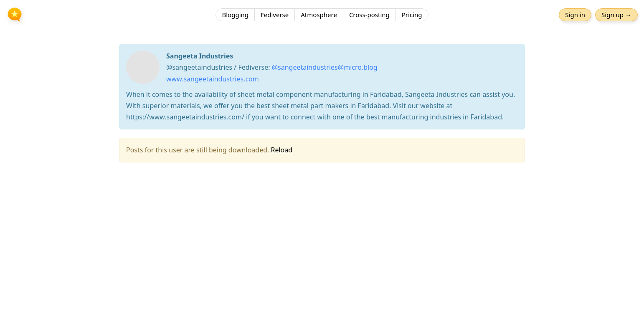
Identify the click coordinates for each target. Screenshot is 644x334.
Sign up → (616, 15)
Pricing (412, 15)
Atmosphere (319, 15)
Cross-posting (369, 15)
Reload (281, 150)
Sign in (575, 15)
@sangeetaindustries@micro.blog (325, 67)
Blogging (235, 15)
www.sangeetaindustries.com (213, 79)
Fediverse (275, 15)
